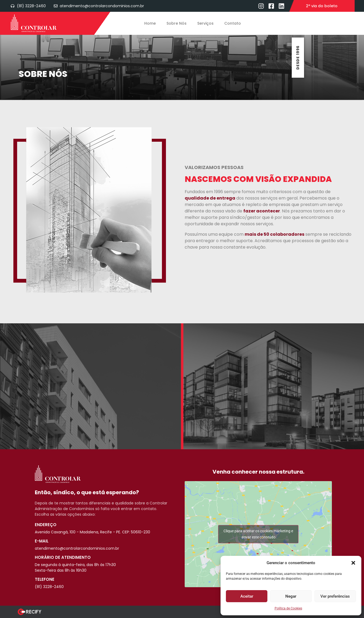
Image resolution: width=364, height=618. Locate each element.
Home (150, 23)
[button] (353, 563)
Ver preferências (335, 596)
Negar (291, 596)
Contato (233, 23)
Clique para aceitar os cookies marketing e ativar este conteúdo (258, 534)
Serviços (205, 23)
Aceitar (247, 596)
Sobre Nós (177, 23)
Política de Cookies (288, 608)
